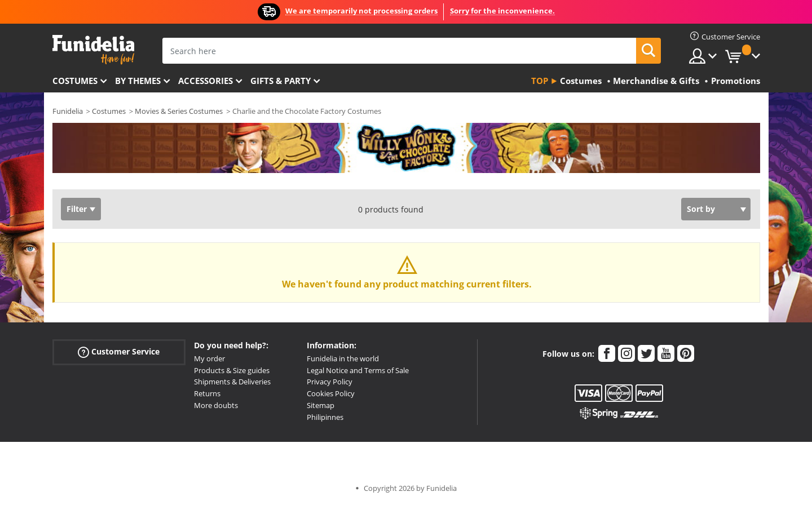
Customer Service (119, 352)
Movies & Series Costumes (179, 111)
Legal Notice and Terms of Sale (358, 370)
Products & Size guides (232, 370)
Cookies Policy (331, 393)
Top (540, 81)
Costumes (75, 81)
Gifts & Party (281, 81)
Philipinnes (325, 417)
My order (209, 358)
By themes (138, 81)
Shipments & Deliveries (232, 382)
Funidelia (68, 111)
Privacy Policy (330, 382)
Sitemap (321, 405)
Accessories (206, 81)
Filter (77, 209)
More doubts (216, 405)
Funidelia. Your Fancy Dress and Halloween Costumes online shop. (93, 50)
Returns (207, 393)
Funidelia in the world (343, 358)
